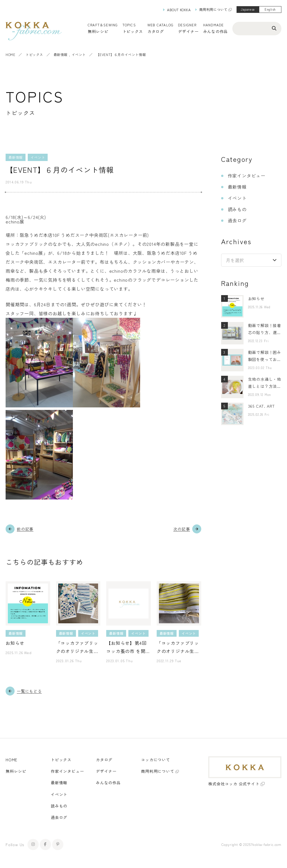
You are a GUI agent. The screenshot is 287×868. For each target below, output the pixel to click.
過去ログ (237, 220)
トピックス (34, 54)
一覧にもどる (29, 691)
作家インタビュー (247, 176)
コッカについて (156, 760)
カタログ (156, 31)
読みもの (237, 209)
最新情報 (61, 54)
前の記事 (25, 529)
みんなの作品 (216, 31)
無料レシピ (16, 771)
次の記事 (181, 529)
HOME (10, 54)
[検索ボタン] (274, 28)
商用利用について (213, 9)
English (270, 9)
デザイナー (188, 31)
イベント (79, 54)
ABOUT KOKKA (179, 10)
